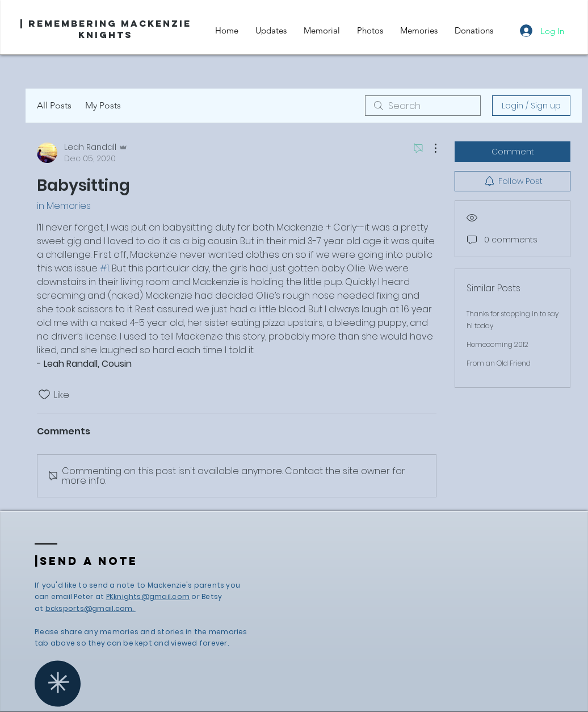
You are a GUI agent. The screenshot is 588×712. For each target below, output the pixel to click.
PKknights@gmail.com (148, 596)
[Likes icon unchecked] (44, 395)
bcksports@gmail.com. (91, 608)
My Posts (103, 105)
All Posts (54, 105)
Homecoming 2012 (497, 344)
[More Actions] (430, 148)
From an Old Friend (499, 363)
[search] (423, 106)
